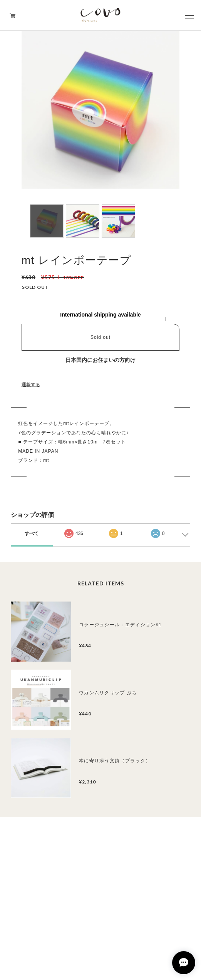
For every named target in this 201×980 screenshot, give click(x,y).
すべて (32, 533)
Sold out (100, 337)
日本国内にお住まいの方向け (100, 360)
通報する (31, 385)
